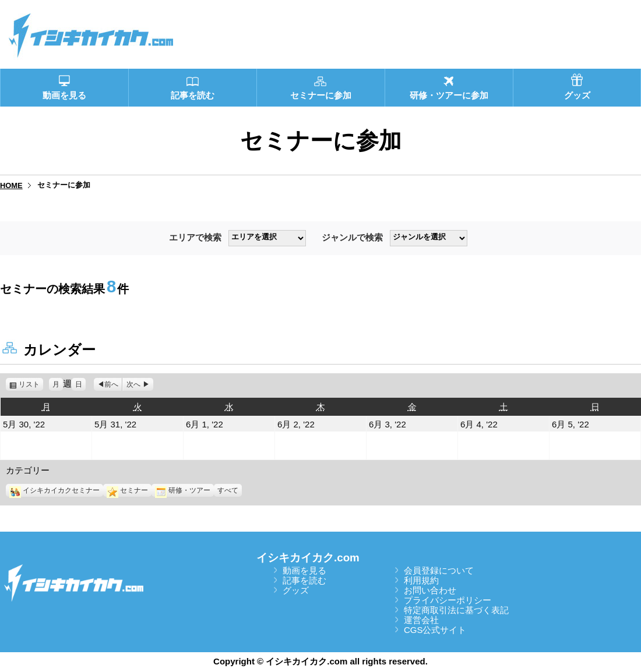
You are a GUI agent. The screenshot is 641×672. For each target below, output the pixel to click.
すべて (228, 490)
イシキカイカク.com (308, 558)
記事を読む (304, 580)
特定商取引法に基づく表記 (456, 610)
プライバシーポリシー (448, 600)
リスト (31, 384)
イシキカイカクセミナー (54, 490)
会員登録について (439, 570)
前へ (111, 384)
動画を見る (304, 570)
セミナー (127, 490)
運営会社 (421, 620)
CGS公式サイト (435, 630)
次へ (133, 384)
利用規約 (421, 580)
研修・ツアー (183, 490)
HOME (11, 185)
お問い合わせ (430, 590)
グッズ (296, 590)
